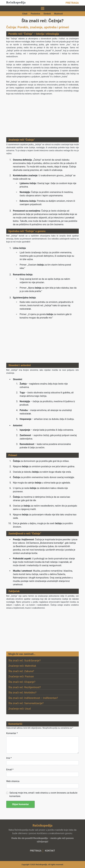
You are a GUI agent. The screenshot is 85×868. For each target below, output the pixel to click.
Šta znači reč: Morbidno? (22, 693)
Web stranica (13, 781)
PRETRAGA (72, 3)
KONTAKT (50, 851)
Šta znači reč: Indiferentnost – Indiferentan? (33, 698)
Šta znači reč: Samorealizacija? (26, 703)
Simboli (47, 14)
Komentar (12, 733)
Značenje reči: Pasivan (21, 676)
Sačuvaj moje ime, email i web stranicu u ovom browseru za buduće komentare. (43, 794)
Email (10, 770)
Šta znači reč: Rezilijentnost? (25, 687)
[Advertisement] (42, 117)
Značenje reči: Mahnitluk (22, 666)
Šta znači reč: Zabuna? (21, 671)
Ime (9, 758)
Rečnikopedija (16, 2)
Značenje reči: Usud (20, 709)
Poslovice (35, 14)
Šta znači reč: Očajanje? (22, 682)
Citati (25, 14)
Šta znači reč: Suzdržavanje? (24, 661)
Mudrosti (58, 14)
